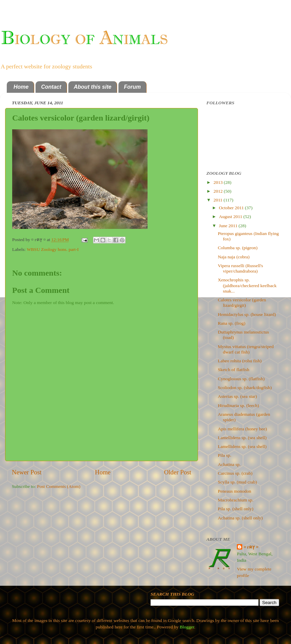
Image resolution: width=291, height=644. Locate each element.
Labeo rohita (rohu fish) (240, 361)
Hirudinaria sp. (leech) (239, 405)
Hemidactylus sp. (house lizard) (247, 314)
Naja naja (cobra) (234, 257)
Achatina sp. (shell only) (240, 518)
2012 (219, 191)
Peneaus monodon (235, 491)
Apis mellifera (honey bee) (242, 429)
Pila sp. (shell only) (236, 509)
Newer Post (27, 472)
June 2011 (229, 226)
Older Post (178, 472)
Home (21, 87)
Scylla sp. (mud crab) (237, 482)
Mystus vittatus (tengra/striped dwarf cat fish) (246, 349)
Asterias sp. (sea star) (237, 396)
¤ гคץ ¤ (251, 547)
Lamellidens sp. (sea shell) (242, 438)
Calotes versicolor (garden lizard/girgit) (242, 303)
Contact (51, 87)
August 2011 (231, 217)
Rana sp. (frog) (232, 323)
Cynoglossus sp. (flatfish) (241, 379)
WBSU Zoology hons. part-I (53, 249)
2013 (219, 182)
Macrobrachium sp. (236, 500)
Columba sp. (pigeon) (238, 248)
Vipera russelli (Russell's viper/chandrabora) (241, 268)
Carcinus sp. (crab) (235, 473)
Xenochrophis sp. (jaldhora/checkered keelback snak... (247, 285)
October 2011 (232, 208)
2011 (219, 200)
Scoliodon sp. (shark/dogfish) (245, 388)
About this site (93, 87)
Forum (132, 87)
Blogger (187, 627)
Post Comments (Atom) (59, 486)
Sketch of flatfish (234, 370)
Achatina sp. (229, 464)
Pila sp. (225, 455)
